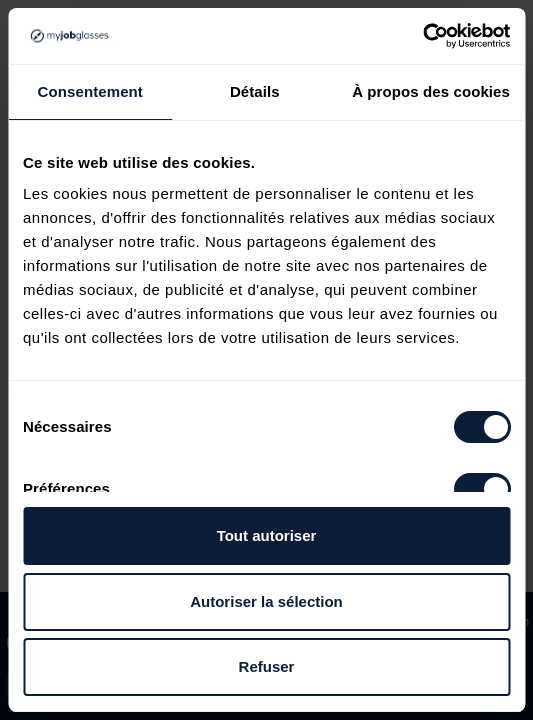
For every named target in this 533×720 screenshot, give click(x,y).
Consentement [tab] (90, 91)
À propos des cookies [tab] (431, 91)
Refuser (267, 666)
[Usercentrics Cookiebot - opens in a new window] (422, 36)
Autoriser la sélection (266, 601)
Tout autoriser (267, 535)
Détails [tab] (255, 91)
